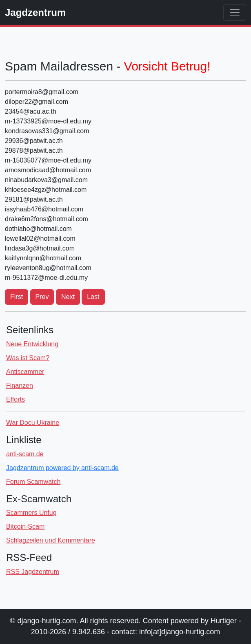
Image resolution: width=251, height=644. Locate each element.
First (17, 297)
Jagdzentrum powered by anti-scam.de (62, 468)
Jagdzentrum (35, 12)
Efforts (16, 399)
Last (93, 297)
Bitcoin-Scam (25, 526)
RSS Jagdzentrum (33, 572)
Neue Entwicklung (32, 344)
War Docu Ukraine (33, 423)
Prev (42, 297)
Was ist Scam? (28, 358)
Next (68, 297)
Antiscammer (25, 372)
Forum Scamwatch (33, 482)
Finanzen (20, 386)
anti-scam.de (25, 454)
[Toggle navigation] (235, 13)
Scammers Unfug (31, 513)
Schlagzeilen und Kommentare (51, 540)
